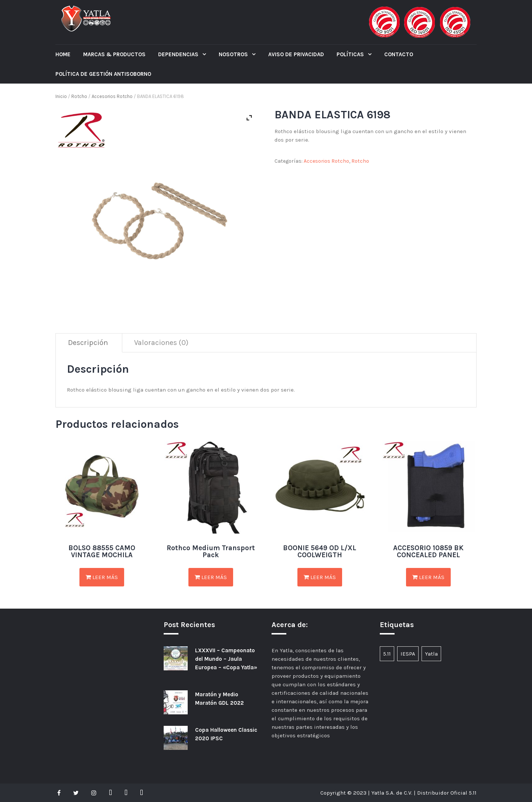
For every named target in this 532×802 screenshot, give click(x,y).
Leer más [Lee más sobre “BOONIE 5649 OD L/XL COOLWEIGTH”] (320, 577)
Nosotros (234, 54)
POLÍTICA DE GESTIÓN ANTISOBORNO (103, 74)
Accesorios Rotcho (112, 96)
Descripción (88, 343)
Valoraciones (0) (161, 343)
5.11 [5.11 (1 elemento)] (387, 654)
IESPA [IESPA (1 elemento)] (408, 654)
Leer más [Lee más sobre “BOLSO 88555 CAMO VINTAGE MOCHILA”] (102, 577)
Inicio (61, 96)
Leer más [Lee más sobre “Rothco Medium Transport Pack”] (211, 577)
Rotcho (79, 96)
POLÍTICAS (351, 54)
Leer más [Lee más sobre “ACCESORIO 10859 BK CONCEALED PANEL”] (428, 577)
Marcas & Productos (114, 54)
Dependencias (179, 54)
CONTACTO (399, 54)
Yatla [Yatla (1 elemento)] (431, 654)
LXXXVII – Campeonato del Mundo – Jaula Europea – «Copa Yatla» (226, 659)
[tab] (88, 343)
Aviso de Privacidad (296, 54)
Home (63, 54)
